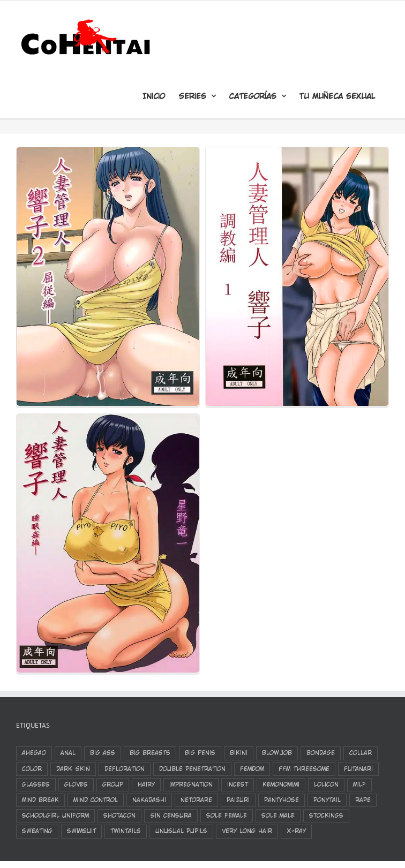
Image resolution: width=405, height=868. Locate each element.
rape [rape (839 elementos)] (363, 800)
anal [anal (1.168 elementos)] (68, 753)
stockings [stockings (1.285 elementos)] (326, 816)
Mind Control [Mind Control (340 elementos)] (96, 800)
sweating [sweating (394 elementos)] (37, 831)
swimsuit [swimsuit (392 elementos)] (81, 831)
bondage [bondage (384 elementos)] (321, 753)
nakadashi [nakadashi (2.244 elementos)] (149, 800)
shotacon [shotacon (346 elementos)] (119, 816)
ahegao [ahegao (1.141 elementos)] (34, 753)
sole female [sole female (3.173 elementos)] (227, 816)
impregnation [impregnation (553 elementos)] (191, 784)
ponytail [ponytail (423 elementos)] (327, 800)
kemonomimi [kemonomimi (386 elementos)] (281, 784)
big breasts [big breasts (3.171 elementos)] (150, 753)
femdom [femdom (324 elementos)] (252, 769)
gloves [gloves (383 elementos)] (76, 784)
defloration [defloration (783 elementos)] (125, 769)
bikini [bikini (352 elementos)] (239, 753)
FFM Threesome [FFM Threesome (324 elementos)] (304, 769)
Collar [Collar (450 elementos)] (361, 753)
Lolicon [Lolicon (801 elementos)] (326, 784)
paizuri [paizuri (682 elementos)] (238, 800)
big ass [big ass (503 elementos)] (103, 753)
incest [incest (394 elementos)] (238, 784)
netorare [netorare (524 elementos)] (196, 800)
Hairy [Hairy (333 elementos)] (146, 784)
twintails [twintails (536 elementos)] (126, 831)
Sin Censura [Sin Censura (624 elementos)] (171, 816)
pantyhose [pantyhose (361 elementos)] (282, 800)
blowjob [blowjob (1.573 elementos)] (277, 753)
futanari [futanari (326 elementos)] (358, 769)
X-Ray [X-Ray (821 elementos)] (296, 831)
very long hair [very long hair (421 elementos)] (247, 831)
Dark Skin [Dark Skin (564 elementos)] (73, 769)
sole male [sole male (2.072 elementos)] (278, 816)
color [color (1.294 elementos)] (32, 769)
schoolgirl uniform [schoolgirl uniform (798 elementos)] (55, 816)
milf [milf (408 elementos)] (359, 784)
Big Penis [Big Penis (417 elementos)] (200, 753)
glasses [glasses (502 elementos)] (36, 784)
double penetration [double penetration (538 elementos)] (192, 769)
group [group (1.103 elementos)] (113, 784)
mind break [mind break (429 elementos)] (40, 800)
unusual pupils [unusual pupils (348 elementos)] (181, 831)
